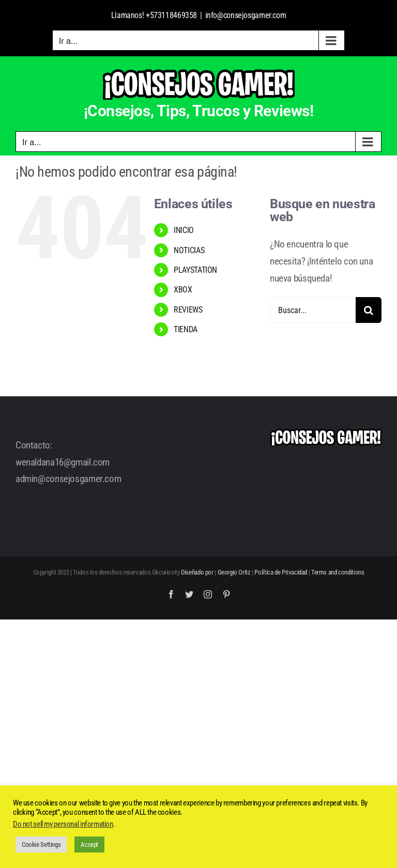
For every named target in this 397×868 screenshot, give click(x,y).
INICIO (184, 230)
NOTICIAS (189, 250)
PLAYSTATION (195, 270)
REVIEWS (188, 310)
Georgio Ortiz (234, 572)
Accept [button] (89, 844)
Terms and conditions (338, 572)
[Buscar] (369, 310)
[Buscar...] (313, 310)
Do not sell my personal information (63, 824)
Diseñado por (197, 572)
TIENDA (186, 329)
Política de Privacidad (281, 572)
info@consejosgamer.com (246, 15)
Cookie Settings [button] (41, 844)
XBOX (183, 290)
